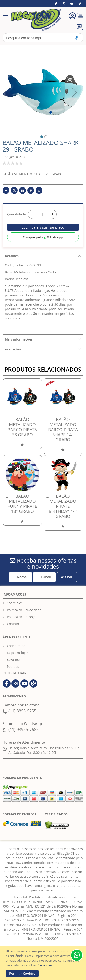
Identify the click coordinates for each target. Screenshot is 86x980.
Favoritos (14, 660)
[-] (33, 214)
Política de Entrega (21, 617)
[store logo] (36, 20)
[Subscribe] (67, 577)
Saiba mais (45, 965)
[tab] (43, 256)
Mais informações (19, 339)
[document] (44, 963)
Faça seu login (18, 653)
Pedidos (13, 666)
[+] (52, 214)
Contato (13, 624)
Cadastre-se (16, 646)
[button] (39, 136)
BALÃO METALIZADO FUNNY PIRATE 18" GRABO (22, 504)
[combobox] (43, 38)
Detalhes (12, 256)
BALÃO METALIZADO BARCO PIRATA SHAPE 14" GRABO (63, 430)
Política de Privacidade (24, 610)
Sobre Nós (15, 603)
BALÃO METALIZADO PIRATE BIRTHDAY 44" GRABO (63, 506)
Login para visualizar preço (43, 227)
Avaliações (13, 349)
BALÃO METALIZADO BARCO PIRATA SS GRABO (22, 427)
